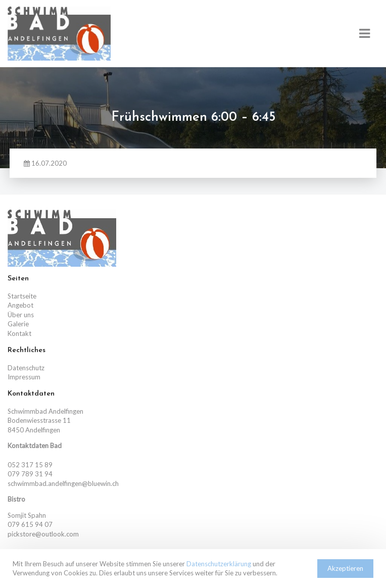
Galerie (18, 324)
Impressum (24, 377)
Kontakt (19, 333)
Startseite (22, 296)
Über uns (21, 315)
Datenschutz (26, 368)
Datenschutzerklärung (219, 564)
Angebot (20, 305)
